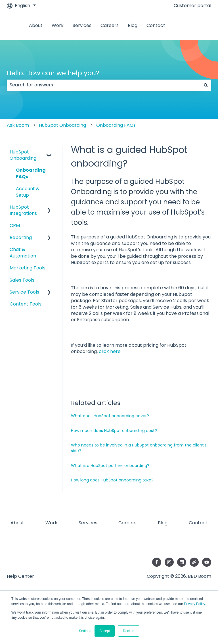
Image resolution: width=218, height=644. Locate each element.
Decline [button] (129, 631)
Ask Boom (18, 125)
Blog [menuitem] (163, 523)
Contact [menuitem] (198, 523)
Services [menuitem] (88, 523)
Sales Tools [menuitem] (22, 280)
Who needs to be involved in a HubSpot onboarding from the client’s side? (139, 448)
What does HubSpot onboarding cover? (110, 416)
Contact (156, 26)
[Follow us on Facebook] (157, 562)
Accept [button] (105, 631)
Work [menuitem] (51, 523)
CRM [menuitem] (15, 226)
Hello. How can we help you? (53, 73)
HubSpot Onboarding (62, 125)
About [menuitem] (17, 523)
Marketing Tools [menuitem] (28, 268)
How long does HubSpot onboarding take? (112, 480)
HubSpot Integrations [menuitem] (23, 210)
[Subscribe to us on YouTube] (207, 562)
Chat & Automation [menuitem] (23, 253)
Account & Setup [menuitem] (28, 192)
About (36, 26)
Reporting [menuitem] (21, 237)
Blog (133, 26)
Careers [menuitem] (127, 523)
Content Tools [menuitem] (26, 304)
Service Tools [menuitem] (24, 292)
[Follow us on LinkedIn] (182, 562)
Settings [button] (85, 631)
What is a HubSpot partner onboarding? (110, 466)
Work (58, 26)
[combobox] (104, 85)
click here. (110, 351)
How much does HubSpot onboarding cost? (114, 431)
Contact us (196, 25)
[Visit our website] (194, 562)
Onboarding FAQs (116, 125)
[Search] (206, 85)
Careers (110, 26)
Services (82, 26)
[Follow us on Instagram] (169, 562)
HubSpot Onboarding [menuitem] (23, 155)
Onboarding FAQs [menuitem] (31, 173)
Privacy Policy (194, 604)
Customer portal (192, 6)
